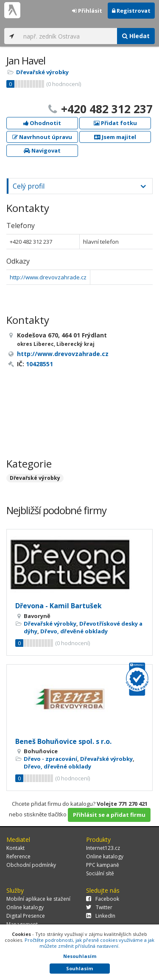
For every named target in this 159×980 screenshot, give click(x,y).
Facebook (103, 899)
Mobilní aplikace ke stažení (38, 899)
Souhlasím (79, 968)
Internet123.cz (103, 848)
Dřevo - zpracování (50, 759)
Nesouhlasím (80, 956)
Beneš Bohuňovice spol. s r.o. (63, 741)
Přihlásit (87, 11)
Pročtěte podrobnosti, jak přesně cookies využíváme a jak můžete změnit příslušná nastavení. (89, 943)
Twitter (99, 907)
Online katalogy (105, 856)
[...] (68, 36)
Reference (18, 856)
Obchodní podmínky (31, 865)
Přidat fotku (115, 123)
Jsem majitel (115, 137)
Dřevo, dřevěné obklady (74, 631)
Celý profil (29, 186)
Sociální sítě (100, 873)
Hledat (136, 36)
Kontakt (15, 848)
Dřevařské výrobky (42, 72)
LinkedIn (101, 916)
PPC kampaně (103, 865)
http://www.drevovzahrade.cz (48, 277)
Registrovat (131, 11)
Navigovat (42, 150)
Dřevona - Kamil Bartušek (59, 606)
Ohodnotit (42, 123)
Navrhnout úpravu (42, 137)
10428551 (39, 364)
